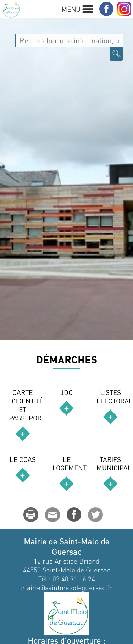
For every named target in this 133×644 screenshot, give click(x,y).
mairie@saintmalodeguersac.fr (66, 587)
